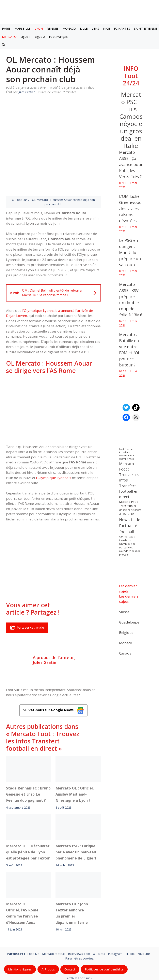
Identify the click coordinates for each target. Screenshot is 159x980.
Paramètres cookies (79, 926)
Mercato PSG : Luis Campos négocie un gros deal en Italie (131, 120)
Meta (101, 922)
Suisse (124, 612)
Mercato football (54, 922)
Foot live (33, 922)
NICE (107, 28)
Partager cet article (27, 596)
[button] (4, 45)
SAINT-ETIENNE (146, 28)
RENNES (53, 28)
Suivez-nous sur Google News (53, 679)
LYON (39, 28)
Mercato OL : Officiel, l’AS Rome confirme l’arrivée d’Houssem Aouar (22, 881)
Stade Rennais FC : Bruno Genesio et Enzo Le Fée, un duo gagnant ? (28, 762)
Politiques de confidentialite (104, 938)
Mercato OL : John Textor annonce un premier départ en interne (72, 881)
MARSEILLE (23, 28)
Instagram (115, 922)
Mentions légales (20, 938)
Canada (125, 653)
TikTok (130, 922)
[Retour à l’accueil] (80, 12)
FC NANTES (122, 28)
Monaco (126, 643)
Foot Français (58, 37)
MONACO (69, 28)
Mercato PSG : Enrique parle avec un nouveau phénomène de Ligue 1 (76, 820)
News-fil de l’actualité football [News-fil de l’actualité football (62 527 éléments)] (130, 526)
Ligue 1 (26, 37)
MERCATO (9, 37)
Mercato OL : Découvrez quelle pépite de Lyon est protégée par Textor (28, 820)
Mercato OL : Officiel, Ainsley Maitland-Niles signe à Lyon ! (75, 762)
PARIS (6, 28)
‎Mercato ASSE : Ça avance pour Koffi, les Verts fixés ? (131, 164)
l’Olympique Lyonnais (54, 446)
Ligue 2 (40, 37)
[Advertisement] (53, 378)
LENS (95, 28)
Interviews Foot (79, 922)
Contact (70, 938)
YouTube (144, 922)
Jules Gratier (45, 631)
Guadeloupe (129, 622)
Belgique (126, 632)
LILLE (84, 28)
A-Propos (48, 938)
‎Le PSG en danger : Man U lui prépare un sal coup (130, 253)
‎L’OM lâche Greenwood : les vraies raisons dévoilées (130, 208)
